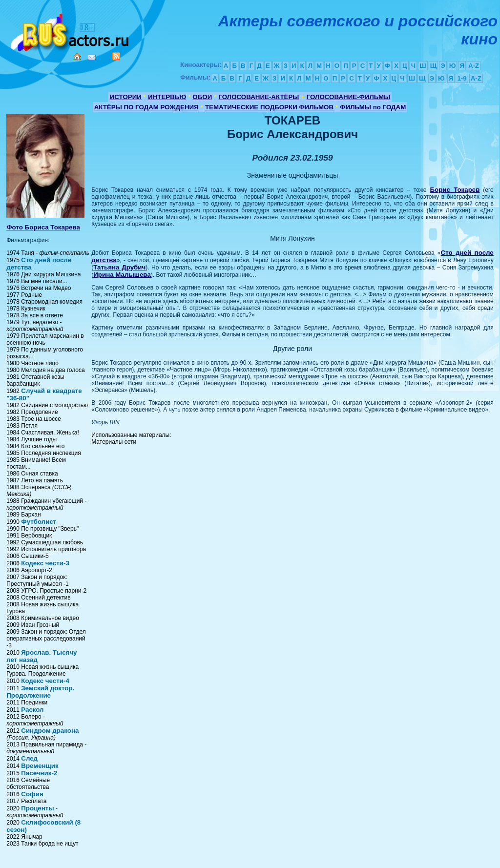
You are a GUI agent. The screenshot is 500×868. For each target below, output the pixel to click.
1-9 (462, 78)
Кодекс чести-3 (45, 563)
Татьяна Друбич (119, 267)
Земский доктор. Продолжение (40, 692)
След (29, 758)
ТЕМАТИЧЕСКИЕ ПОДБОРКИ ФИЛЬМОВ (269, 107)
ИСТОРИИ (126, 97)
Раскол (32, 710)
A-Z (474, 66)
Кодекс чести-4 (45, 681)
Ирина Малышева (122, 275)
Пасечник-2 (39, 773)
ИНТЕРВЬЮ (167, 97)
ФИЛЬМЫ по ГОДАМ (373, 107)
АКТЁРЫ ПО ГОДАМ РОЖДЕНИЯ (146, 107)
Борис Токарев (455, 190)
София (32, 794)
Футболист (39, 522)
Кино (71, 31)
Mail (92, 57)
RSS (116, 56)
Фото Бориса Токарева (43, 227)
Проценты (37, 808)
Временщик (40, 766)
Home (77, 57)
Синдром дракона (50, 731)
